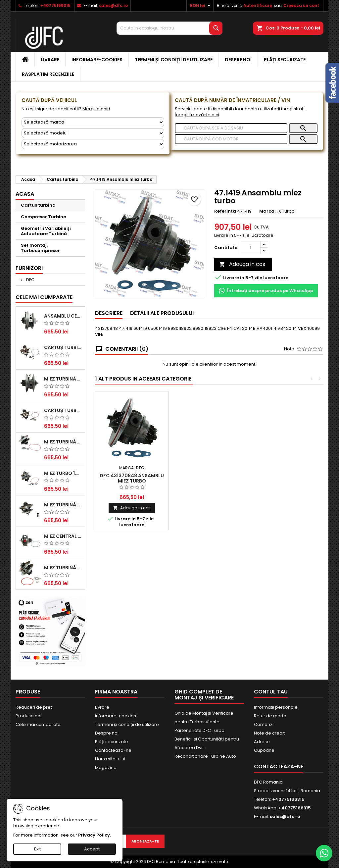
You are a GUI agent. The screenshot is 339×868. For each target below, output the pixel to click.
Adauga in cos (242, 264)
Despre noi (238, 60)
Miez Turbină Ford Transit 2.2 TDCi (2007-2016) (63, 379)
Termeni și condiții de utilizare (174, 60)
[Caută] (231, 128)
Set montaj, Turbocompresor (40, 248)
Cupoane (264, 750)
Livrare (50, 60)
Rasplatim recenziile (48, 74)
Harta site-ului (110, 759)
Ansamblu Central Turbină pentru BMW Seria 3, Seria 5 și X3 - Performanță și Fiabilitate (63, 316)
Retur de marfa (270, 716)
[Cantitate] (251, 248)
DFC (30, 280)
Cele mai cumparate (44, 297)
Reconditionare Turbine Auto (205, 756)
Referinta (225, 211)
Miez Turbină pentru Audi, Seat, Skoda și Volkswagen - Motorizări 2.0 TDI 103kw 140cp (63, 505)
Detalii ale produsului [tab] (162, 313)
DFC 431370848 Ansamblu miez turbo (132, 478)
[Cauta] (169, 28)
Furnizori (29, 268)
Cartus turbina (38, 205)
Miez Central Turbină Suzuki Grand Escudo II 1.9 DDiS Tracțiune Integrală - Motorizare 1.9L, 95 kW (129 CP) (63, 536)
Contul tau (271, 692)
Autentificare (258, 5)
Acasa (25, 194)
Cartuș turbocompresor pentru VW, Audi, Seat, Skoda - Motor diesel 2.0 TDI (63, 410)
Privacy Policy (94, 835)
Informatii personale (276, 707)
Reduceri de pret (34, 707)
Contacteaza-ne (113, 750)
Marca (267, 211)
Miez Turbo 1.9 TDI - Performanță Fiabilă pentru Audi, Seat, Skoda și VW (63, 473)
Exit (37, 849)
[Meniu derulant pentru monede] (201, 6)
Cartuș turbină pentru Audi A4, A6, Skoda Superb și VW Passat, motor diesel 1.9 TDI (63, 347)
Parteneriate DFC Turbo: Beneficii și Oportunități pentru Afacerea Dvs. (207, 739)
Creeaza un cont (301, 5)
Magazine (106, 767)
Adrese (262, 742)
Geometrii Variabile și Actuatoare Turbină (46, 231)
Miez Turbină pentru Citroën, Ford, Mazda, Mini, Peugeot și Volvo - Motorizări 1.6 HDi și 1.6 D (63, 442)
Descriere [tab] (109, 313)
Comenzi (264, 724)
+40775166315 (55, 5)
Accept (92, 849)
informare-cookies (97, 60)
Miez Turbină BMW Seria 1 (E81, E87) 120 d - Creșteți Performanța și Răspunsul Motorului (63, 568)
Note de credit (269, 733)
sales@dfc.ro (113, 5)
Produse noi (28, 716)
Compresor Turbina (44, 217)
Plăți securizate (285, 60)
